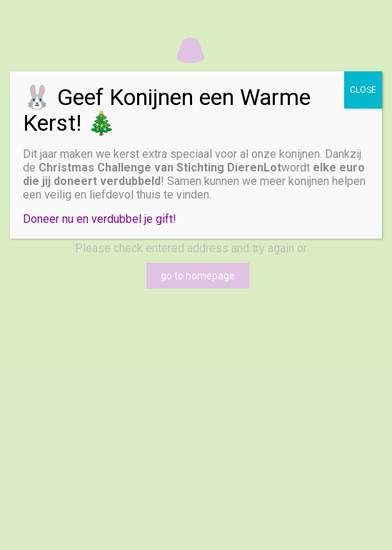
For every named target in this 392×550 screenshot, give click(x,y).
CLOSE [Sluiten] (363, 90)
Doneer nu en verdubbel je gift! (100, 219)
